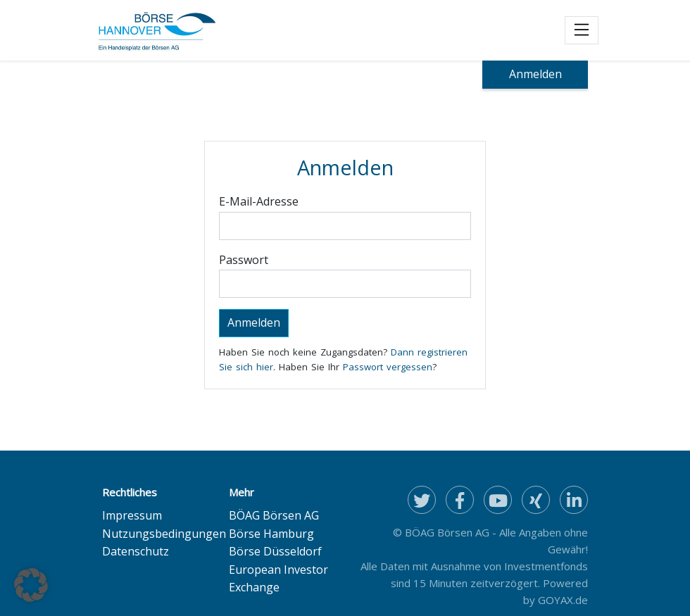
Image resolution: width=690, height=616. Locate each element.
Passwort (244, 260)
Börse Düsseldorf (275, 551)
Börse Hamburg (271, 534)
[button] (31, 585)
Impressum (132, 515)
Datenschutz (136, 551)
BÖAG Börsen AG (274, 515)
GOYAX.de (563, 600)
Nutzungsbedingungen (164, 534)
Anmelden (535, 74)
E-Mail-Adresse (259, 201)
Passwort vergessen (388, 367)
